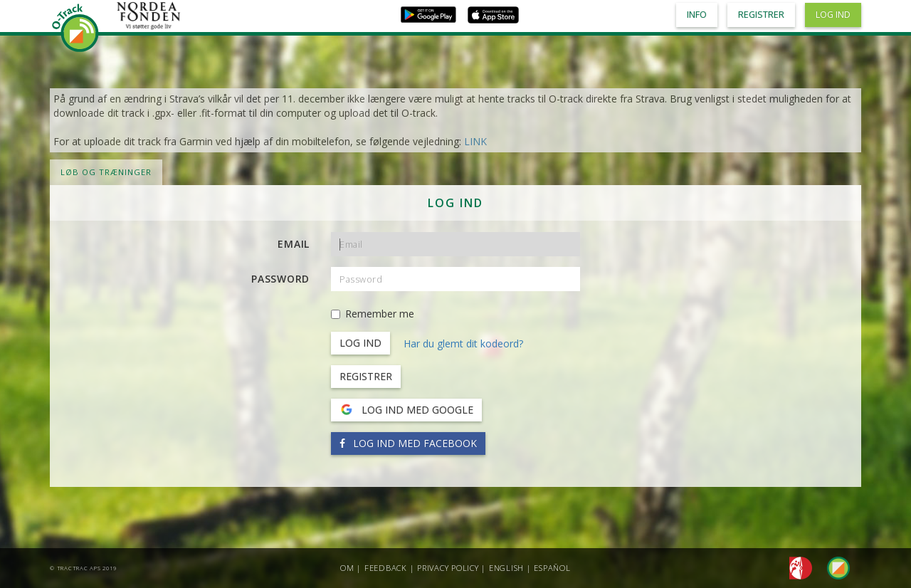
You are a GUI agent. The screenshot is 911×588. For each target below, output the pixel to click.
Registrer (366, 376)
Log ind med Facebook (408, 443)
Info (697, 15)
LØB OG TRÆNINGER (106, 172)
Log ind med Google (406, 410)
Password (280, 279)
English (506, 568)
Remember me (373, 314)
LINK (475, 141)
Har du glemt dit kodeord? (463, 343)
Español (552, 568)
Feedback (386, 568)
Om (347, 568)
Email (294, 244)
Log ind (833, 15)
